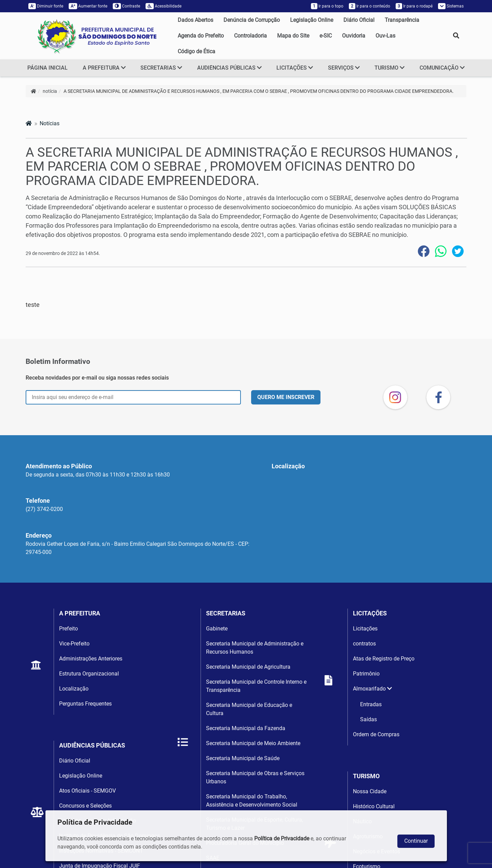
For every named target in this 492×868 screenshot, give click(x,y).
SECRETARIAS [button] (161, 68)
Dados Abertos (195, 20)
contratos (364, 644)
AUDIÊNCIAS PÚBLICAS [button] (229, 68)
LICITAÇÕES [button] (295, 68)
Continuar (416, 841)
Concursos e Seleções (85, 806)
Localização (74, 689)
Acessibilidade (163, 6)
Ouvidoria (354, 36)
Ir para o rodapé (414, 6)
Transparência (402, 20)
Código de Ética (196, 51)
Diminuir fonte (46, 6)
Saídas (368, 719)
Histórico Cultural (374, 806)
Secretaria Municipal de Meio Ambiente (253, 743)
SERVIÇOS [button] (344, 68)
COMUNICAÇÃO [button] (442, 68)
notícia (50, 91)
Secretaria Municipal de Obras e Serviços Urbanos (255, 777)
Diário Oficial (359, 20)
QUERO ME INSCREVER (286, 397)
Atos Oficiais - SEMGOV (87, 791)
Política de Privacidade (282, 838)
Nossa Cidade (370, 791)
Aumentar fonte (88, 6)
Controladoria (250, 36)
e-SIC (326, 36)
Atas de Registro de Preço (384, 659)
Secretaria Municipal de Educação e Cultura (249, 709)
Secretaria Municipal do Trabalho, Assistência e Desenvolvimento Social (252, 801)
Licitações (365, 629)
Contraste (126, 6)
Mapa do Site (293, 36)
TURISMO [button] (389, 68)
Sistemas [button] (451, 6)
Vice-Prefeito (74, 644)
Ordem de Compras (376, 734)
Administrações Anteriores (91, 659)
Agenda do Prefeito (201, 36)
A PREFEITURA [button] (104, 68)
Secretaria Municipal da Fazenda (246, 728)
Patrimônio (366, 674)
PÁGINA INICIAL (47, 68)
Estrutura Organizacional (89, 674)
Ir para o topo (327, 6)
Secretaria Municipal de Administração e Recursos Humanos (255, 648)
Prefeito (69, 629)
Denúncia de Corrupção (252, 20)
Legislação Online (312, 20)
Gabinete (217, 629)
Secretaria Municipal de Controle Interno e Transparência (256, 686)
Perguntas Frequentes (85, 704)
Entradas (371, 704)
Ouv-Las (385, 36)
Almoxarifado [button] (372, 689)
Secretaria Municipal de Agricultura (248, 667)
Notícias (50, 123)
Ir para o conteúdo (370, 6)
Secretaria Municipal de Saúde (243, 758)
